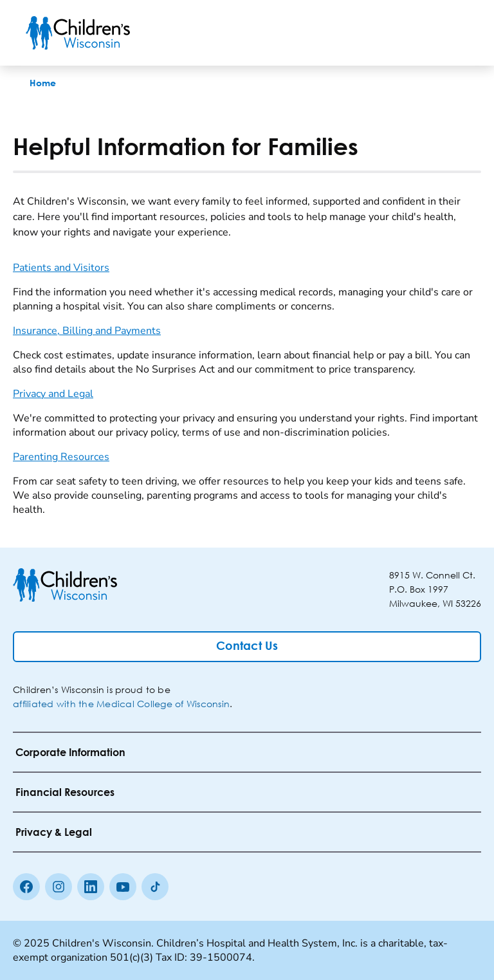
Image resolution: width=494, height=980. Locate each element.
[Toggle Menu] (453, 33)
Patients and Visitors (61, 268)
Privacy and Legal (53, 394)
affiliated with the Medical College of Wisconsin (121, 704)
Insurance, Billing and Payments (87, 331)
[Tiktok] (155, 887)
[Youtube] (123, 887)
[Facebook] (26, 887)
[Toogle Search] (419, 33)
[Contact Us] (247, 647)
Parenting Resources (61, 457)
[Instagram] (59, 887)
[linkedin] (91, 887)
